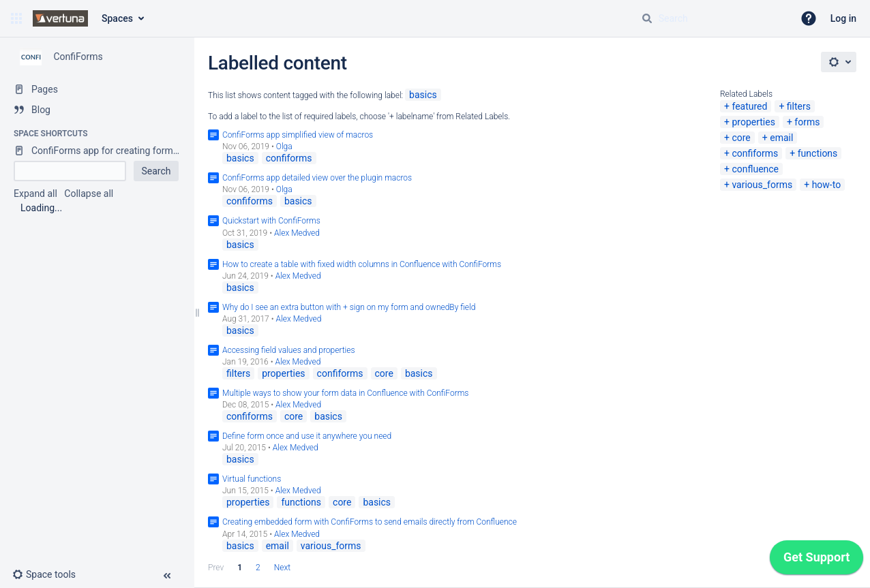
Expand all (35, 194)
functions (818, 153)
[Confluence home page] (60, 18)
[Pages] (97, 89)
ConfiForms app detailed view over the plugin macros (317, 178)
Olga (284, 146)
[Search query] (712, 18)
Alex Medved (297, 233)
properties (753, 122)
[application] (816, 561)
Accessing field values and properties (289, 350)
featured (749, 106)
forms (807, 122)
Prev (216, 568)
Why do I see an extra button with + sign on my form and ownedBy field (349, 307)
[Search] (647, 18)
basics (423, 95)
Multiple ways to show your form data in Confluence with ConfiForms (345, 393)
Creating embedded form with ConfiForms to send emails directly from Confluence (370, 522)
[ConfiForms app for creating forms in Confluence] (97, 151)
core (741, 138)
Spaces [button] (117, 18)
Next (282, 568)
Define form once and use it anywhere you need (307, 436)
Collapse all (89, 194)
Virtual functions (252, 479)
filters (799, 106)
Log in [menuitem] (843, 18)
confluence (755, 169)
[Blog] (97, 110)
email (781, 138)
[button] (16, 18)
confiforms (755, 153)
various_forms (762, 185)
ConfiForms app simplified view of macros (298, 135)
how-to (827, 185)
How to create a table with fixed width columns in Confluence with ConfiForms (362, 264)
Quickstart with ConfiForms (271, 221)
